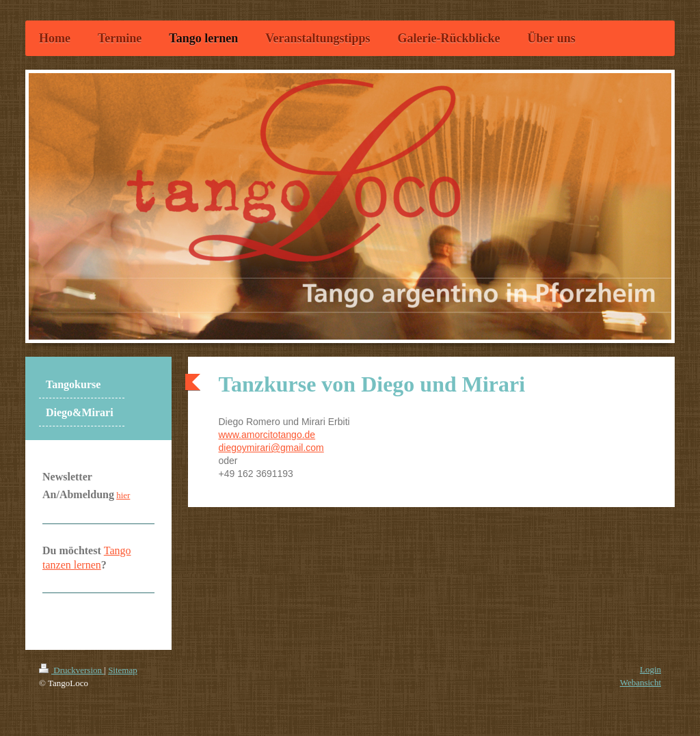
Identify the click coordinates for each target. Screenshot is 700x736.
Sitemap (123, 670)
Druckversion (71, 670)
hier (123, 495)
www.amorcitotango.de (267, 435)
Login (650, 669)
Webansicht (641, 682)
